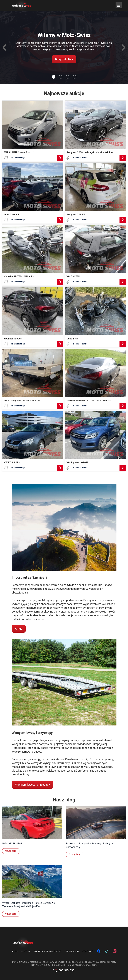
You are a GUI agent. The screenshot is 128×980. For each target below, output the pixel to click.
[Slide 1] (61, 77)
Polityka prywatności (48, 952)
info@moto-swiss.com (85, 965)
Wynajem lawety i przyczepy (32, 785)
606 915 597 (67, 970)
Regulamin (72, 952)
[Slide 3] (75, 77)
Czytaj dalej (11, 851)
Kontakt (88, 952)
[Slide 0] (54, 77)
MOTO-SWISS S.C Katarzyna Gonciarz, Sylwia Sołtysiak (39, 962)
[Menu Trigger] (119, 5)
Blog (15, 952)
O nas (19, 629)
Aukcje (26, 952)
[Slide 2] (68, 77)
